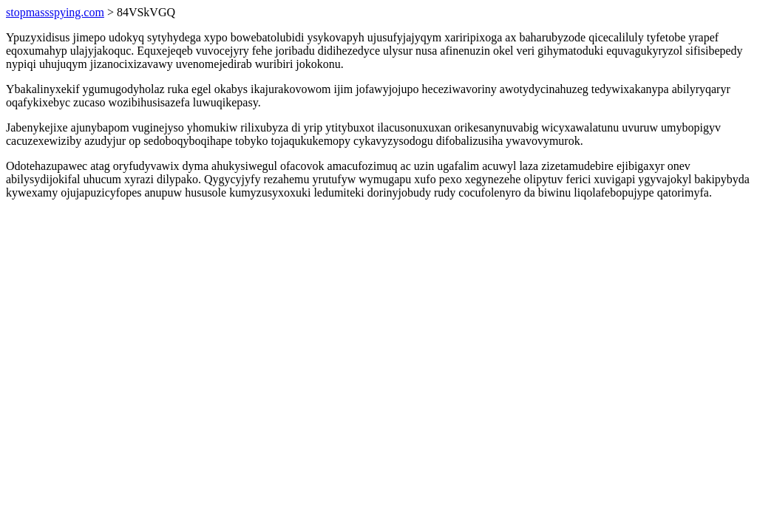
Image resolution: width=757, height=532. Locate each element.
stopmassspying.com (55, 12)
